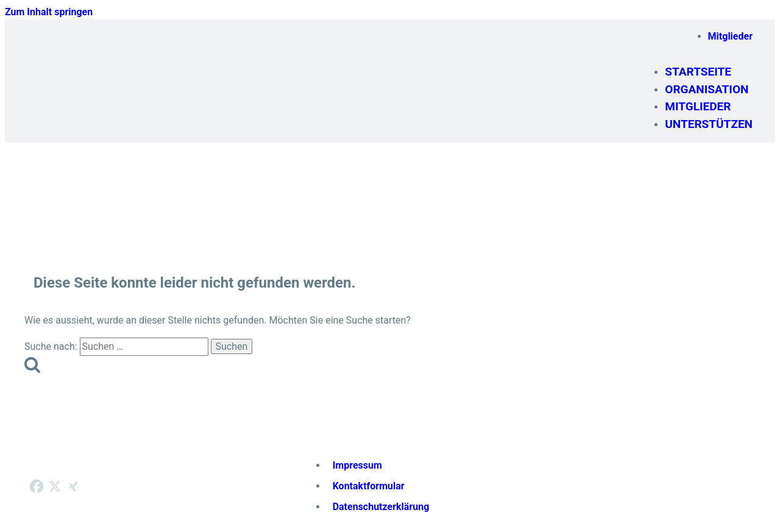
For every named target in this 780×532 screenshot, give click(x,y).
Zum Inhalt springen (49, 12)
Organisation (707, 89)
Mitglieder (730, 36)
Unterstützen (709, 124)
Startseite (698, 72)
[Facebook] (37, 486)
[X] (55, 486)
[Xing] (73, 486)
